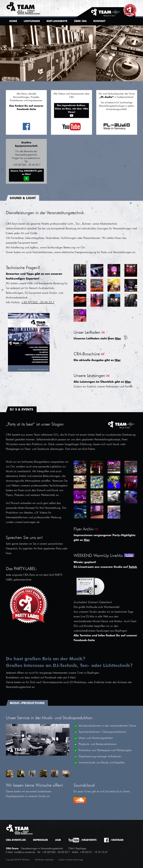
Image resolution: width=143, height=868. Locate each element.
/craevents (89, 840)
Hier (118, 339)
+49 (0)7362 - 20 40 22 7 (38, 303)
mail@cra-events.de (25, 852)
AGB (58, 840)
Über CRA (80, 21)
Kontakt (99, 21)
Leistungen (32, 21)
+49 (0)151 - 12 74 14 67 (93, 852)
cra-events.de (16, 840)
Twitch (133, 567)
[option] (71, 53)
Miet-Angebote (57, 21)
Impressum (40, 840)
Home (13, 21)
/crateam (117, 840)
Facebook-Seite (84, 640)
